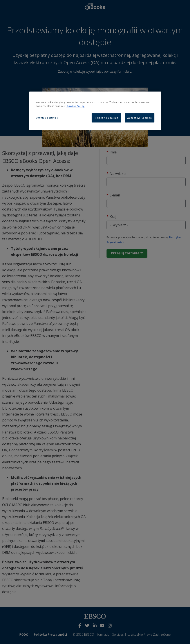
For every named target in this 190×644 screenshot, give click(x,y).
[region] (95, 111)
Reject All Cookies (106, 118)
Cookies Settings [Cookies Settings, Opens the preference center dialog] (47, 118)
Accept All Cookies (139, 118)
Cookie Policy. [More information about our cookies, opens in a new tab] (76, 106)
